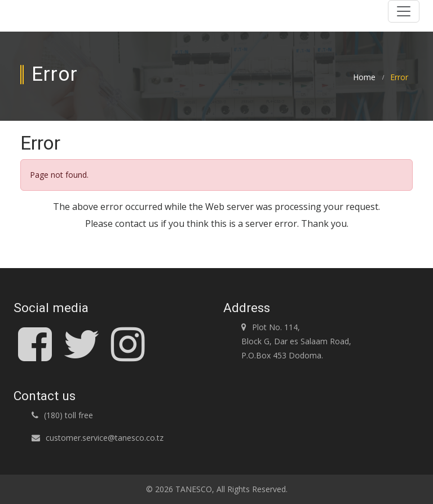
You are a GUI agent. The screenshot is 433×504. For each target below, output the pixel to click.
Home (364, 77)
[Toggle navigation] (404, 11)
